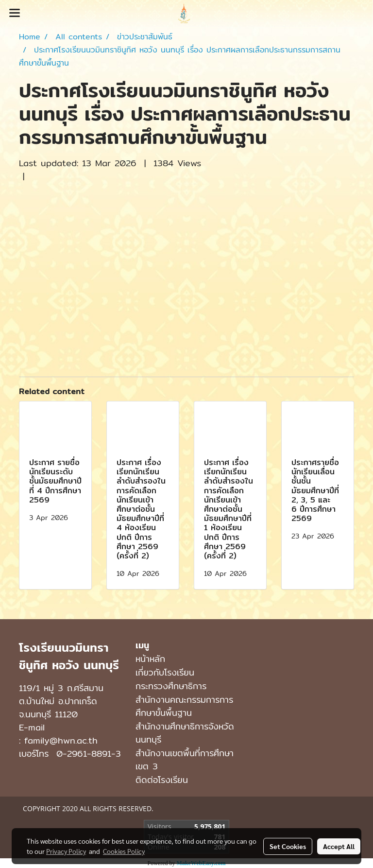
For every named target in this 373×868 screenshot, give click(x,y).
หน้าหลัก (150, 659)
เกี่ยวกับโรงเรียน (165, 672)
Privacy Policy (66, 851)
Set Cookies (288, 846)
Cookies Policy (124, 851)
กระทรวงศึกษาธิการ (171, 686)
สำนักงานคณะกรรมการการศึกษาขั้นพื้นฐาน (184, 706)
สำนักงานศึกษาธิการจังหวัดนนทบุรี (185, 733)
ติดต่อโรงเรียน (162, 780)
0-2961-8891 (84, 754)
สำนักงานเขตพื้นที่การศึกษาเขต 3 (185, 760)
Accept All (339, 846)
